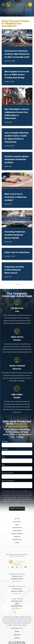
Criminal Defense (17, 528)
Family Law (17, 537)
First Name (5, 441)
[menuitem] (17, 631)
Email (3, 465)
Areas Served (17, 522)
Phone (3, 457)
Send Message (17, 509)
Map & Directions (17, 581)
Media (17, 525)
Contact (17, 542)
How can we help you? (8, 481)
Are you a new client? (8, 473)
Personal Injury (17, 531)
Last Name (5, 449)
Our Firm (17, 519)
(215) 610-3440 (17, 556)
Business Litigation (17, 534)
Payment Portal (17, 540)
